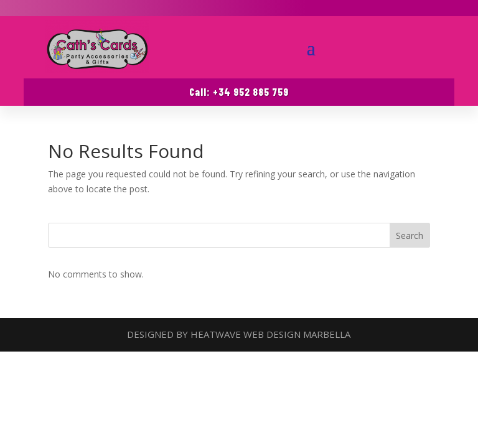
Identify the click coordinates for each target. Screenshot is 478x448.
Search (410, 236)
